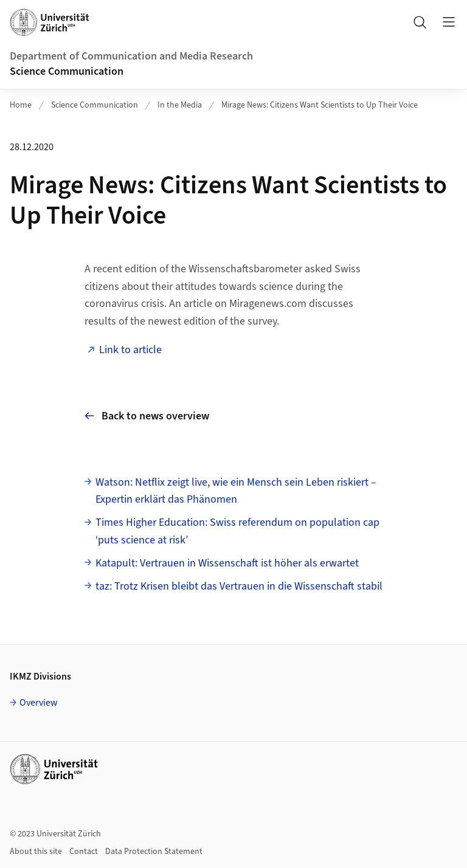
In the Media (180, 105)
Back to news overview (147, 416)
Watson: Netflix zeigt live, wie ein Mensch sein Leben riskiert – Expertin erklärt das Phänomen (236, 491)
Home (21, 105)
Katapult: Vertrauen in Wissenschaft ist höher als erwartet (227, 563)
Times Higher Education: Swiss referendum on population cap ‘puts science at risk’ (237, 531)
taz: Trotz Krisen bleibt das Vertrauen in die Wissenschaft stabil (239, 586)
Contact (84, 852)
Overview (39, 703)
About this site (36, 852)
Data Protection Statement (154, 852)
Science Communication (67, 71)
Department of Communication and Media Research (131, 56)
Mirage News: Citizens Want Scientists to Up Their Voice (320, 105)
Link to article (132, 350)
